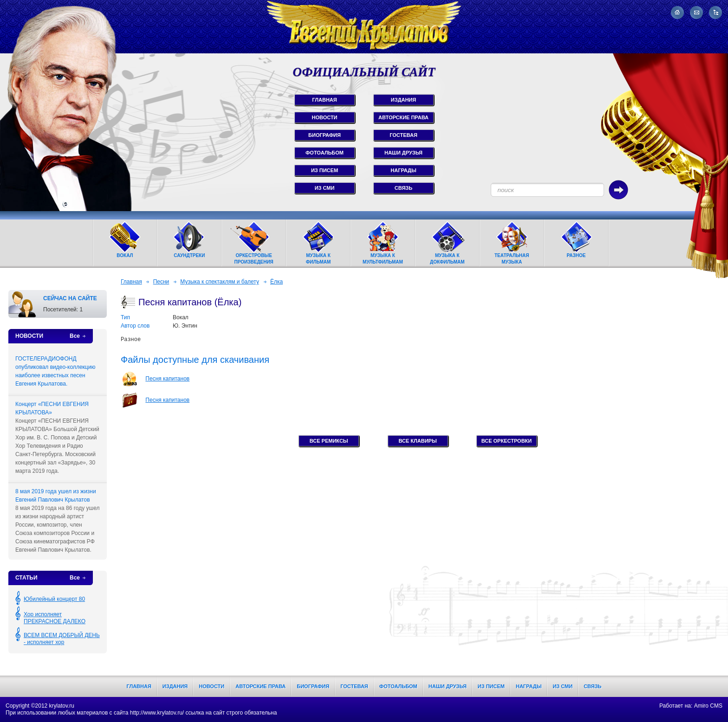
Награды (529, 686)
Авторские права (260, 686)
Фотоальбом (398, 686)
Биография (313, 686)
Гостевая (354, 686)
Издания (175, 686)
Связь (592, 686)
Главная (131, 282)
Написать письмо (696, 13)
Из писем (491, 686)
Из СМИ (562, 686)
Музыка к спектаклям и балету (220, 282)
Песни (161, 282)
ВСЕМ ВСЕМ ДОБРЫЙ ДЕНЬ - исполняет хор (62, 639)
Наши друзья (448, 686)
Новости (211, 686)
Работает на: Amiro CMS (691, 706)
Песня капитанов (167, 379)
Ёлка (276, 282)
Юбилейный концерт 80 (54, 599)
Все (75, 336)
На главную (677, 13)
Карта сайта (715, 13)
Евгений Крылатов (364, 27)
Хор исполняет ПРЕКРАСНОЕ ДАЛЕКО (55, 618)
